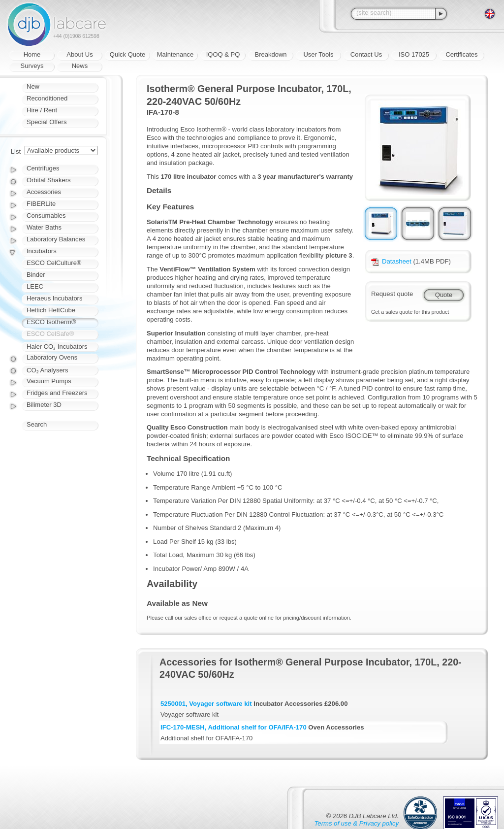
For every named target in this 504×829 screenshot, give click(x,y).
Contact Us (366, 54)
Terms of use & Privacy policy (357, 823)
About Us (79, 54)
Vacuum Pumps (49, 381)
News (80, 66)
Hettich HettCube (51, 310)
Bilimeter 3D (44, 405)
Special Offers (47, 122)
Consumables (46, 216)
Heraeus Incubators (54, 298)
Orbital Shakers (49, 180)
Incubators (42, 251)
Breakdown (270, 54)
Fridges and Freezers (57, 393)
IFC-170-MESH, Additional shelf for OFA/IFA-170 (234, 727)
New (33, 86)
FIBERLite (41, 204)
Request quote (392, 294)
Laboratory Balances (56, 239)
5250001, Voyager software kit (206, 704)
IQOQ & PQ (223, 54)
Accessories (44, 192)
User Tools (318, 54)
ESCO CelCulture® (54, 263)
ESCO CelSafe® (50, 334)
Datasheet (391, 261)
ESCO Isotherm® (51, 322)
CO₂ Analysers (47, 370)
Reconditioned (47, 98)
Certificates (461, 54)
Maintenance (175, 54)
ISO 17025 (414, 54)
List (16, 151)
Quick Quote (127, 54)
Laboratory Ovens (52, 357)
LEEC (35, 286)
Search (37, 424)
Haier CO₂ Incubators (57, 347)
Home (32, 54)
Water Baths (44, 227)
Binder (36, 275)
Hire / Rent (42, 110)
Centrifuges (43, 168)
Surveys (32, 66)
